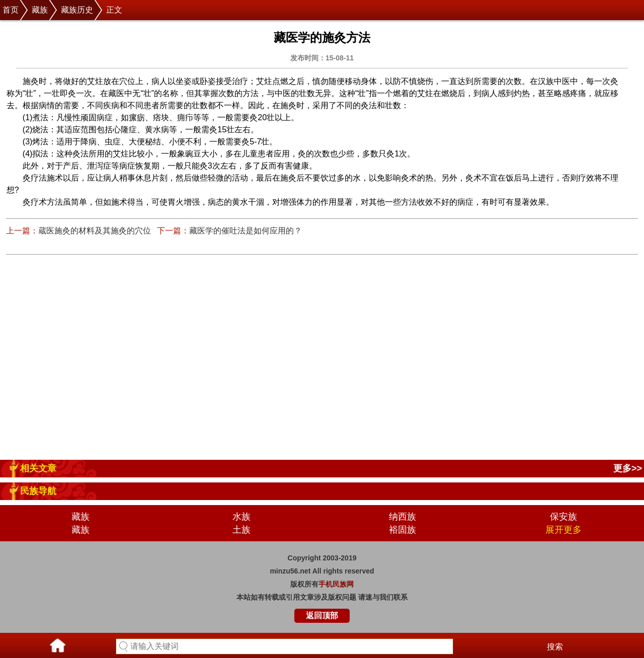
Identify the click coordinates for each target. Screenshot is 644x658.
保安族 (563, 517)
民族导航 (38, 491)
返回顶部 (322, 615)
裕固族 (403, 530)
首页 (11, 10)
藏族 (40, 10)
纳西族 (403, 517)
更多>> (628, 468)
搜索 (555, 647)
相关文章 (38, 468)
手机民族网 (336, 584)
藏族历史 (77, 10)
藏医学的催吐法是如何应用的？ (246, 231)
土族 (242, 530)
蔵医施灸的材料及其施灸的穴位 (95, 231)
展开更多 (563, 530)
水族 (242, 517)
